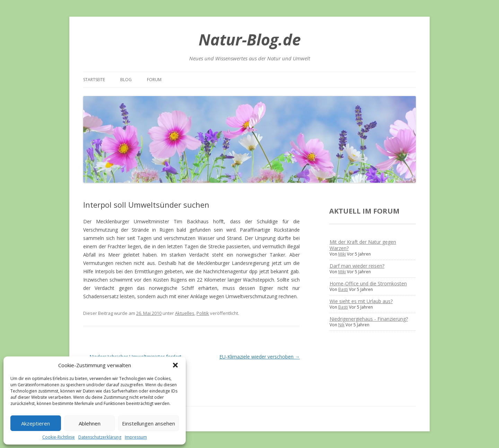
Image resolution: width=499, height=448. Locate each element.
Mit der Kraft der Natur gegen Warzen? (363, 245)
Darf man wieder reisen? (357, 266)
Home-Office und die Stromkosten (368, 283)
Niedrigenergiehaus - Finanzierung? (369, 319)
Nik (341, 325)
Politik (203, 313)
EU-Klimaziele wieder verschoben (260, 357)
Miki (342, 254)
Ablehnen (90, 423)
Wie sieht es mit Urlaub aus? (361, 301)
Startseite (94, 80)
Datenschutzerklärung (100, 437)
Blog (126, 80)
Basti (343, 289)
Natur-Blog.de (250, 39)
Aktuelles (185, 313)
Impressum (136, 437)
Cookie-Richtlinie (59, 437)
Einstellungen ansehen (148, 423)
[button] (175, 365)
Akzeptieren (36, 423)
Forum (154, 80)
